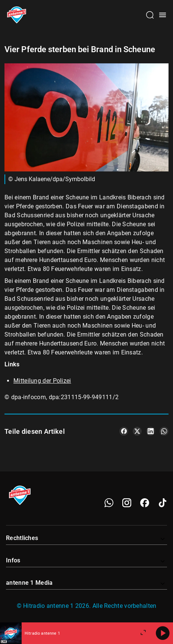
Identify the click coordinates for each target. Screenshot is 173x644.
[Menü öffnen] (163, 15)
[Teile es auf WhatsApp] (164, 431)
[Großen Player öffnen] (143, 633)
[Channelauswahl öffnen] (150, 15)
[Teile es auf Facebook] (124, 431)
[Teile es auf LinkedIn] (151, 431)
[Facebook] (145, 503)
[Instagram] (127, 503)
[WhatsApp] (109, 503)
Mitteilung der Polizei (42, 381)
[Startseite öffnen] (17, 15)
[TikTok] (163, 503)
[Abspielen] (163, 633)
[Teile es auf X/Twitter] (137, 431)
